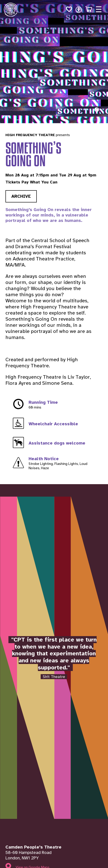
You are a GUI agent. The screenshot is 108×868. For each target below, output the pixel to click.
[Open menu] (99, 9)
